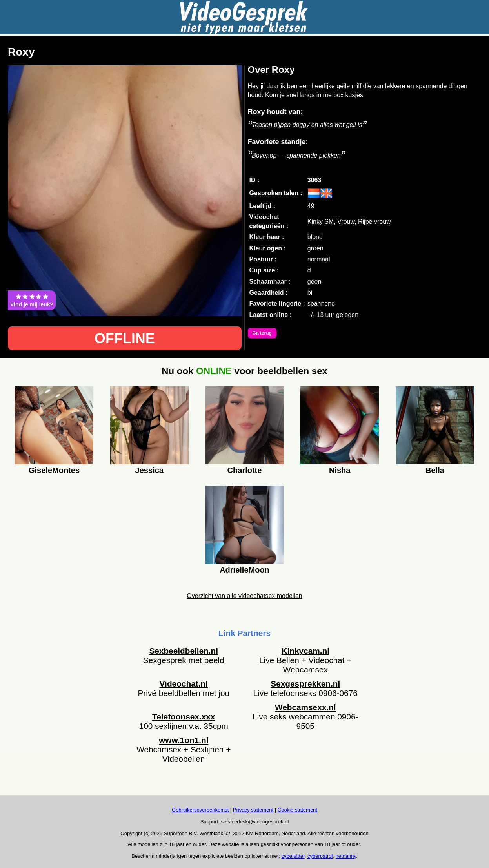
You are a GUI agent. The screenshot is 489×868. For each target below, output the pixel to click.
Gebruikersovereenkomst (200, 810)
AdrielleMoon (244, 570)
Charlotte (245, 470)
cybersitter (293, 856)
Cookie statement (297, 810)
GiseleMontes (54, 470)
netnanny (346, 856)
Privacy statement (253, 810)
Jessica (149, 470)
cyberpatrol (320, 856)
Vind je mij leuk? (32, 300)
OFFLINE (125, 338)
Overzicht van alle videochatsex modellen (244, 596)
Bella (435, 470)
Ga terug (262, 333)
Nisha (340, 470)
